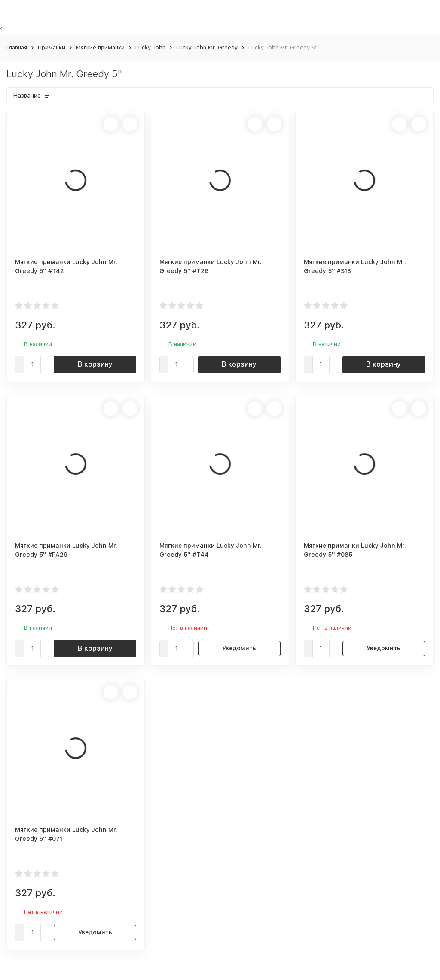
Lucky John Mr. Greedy (207, 47)
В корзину (95, 364)
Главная (17, 47)
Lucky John (150, 47)
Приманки (52, 47)
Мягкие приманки (100, 47)
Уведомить (239, 648)
